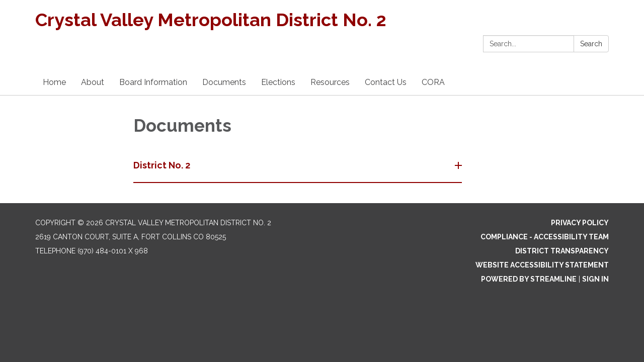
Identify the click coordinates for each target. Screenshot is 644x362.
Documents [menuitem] (224, 82)
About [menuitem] (93, 82)
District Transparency (562, 251)
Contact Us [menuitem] (386, 82)
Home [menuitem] (54, 82)
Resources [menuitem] (330, 82)
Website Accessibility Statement (542, 265)
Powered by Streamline (529, 279)
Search (591, 44)
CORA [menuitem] (433, 82)
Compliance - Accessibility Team (545, 237)
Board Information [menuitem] (153, 82)
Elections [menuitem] (278, 82)
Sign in (595, 279)
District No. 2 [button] (163, 165)
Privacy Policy (580, 223)
